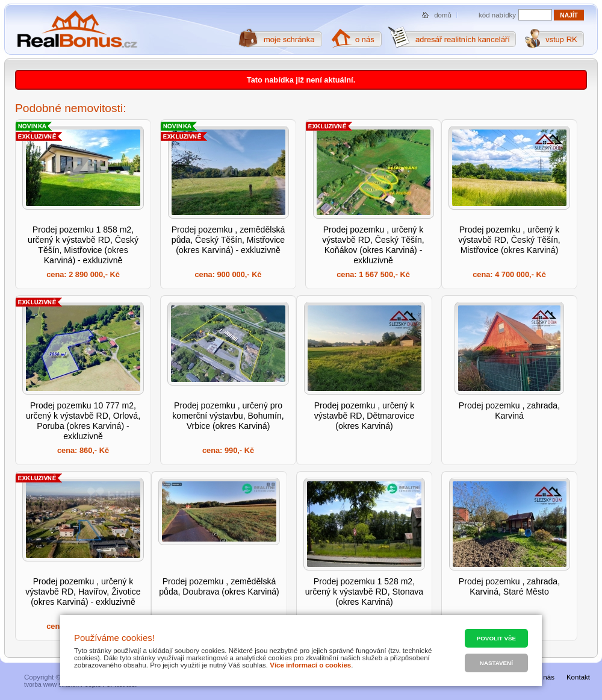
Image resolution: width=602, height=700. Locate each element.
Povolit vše (496, 638)
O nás (545, 677)
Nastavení (496, 663)
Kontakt (578, 677)
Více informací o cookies (310, 665)
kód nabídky (497, 15)
